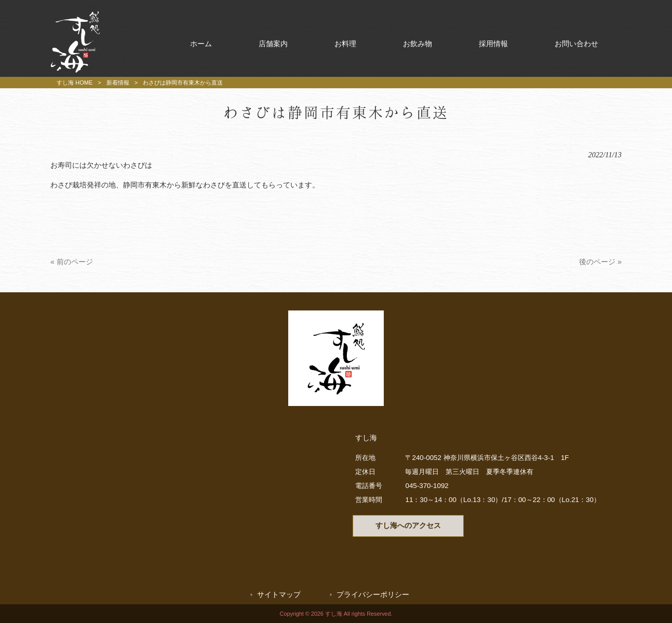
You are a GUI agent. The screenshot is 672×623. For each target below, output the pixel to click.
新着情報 (118, 83)
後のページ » (600, 262)
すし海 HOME (75, 83)
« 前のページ (72, 262)
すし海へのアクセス (408, 525)
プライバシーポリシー (373, 595)
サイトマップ (279, 595)
